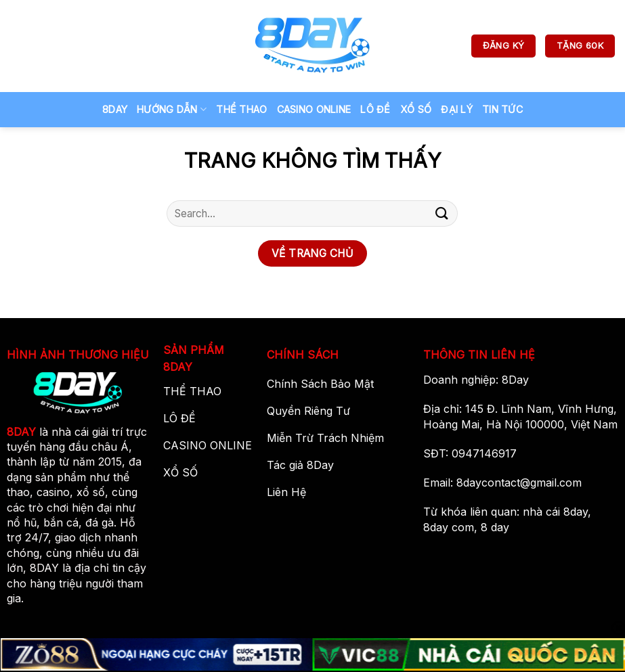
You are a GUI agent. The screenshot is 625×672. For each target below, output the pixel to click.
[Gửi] (442, 214)
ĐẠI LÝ (457, 109)
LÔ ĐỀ (375, 109)
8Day (115, 109)
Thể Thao (241, 109)
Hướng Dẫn (172, 109)
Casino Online (314, 109)
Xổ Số (416, 109)
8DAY (21, 432)
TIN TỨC (502, 109)
